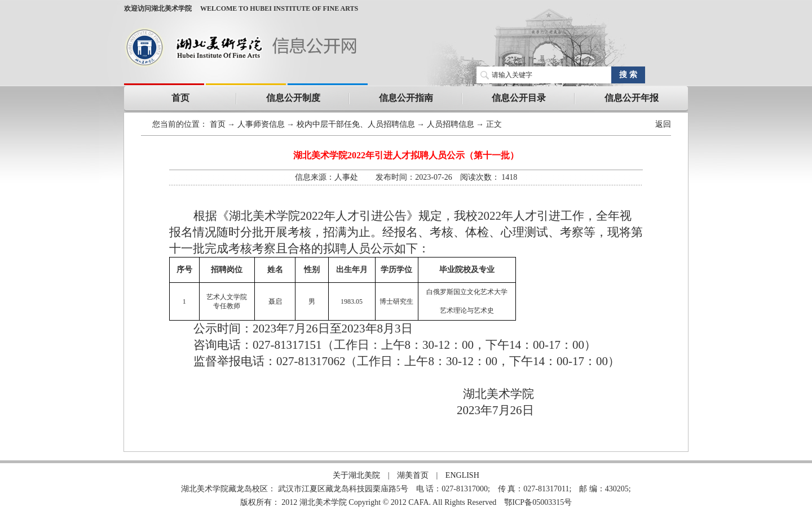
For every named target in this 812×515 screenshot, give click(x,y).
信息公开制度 (293, 98)
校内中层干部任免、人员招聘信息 (356, 124)
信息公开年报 (632, 98)
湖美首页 (413, 475)
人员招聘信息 (451, 124)
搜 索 (628, 75)
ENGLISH (462, 475)
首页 (180, 98)
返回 (663, 124)
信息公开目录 (519, 98)
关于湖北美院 (356, 475)
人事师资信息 (261, 124)
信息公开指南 (406, 98)
